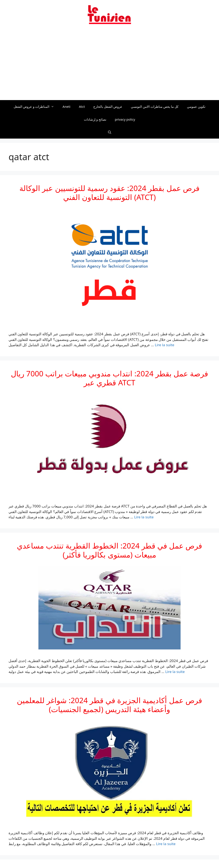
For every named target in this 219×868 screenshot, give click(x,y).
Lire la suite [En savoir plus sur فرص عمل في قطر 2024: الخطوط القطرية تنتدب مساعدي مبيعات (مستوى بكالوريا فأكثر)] (175, 672)
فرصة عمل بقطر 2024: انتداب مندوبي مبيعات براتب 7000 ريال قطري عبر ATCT (110, 378)
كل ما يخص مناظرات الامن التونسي (155, 106)
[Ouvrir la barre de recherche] (109, 132)
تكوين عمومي (196, 106)
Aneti (66, 106)
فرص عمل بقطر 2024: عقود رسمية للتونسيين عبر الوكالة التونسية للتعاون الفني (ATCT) (109, 193)
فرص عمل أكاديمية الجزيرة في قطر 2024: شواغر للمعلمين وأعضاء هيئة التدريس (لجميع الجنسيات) (109, 705)
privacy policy (125, 119)
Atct (82, 106)
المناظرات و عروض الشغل (36, 106)
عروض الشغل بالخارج (108, 106)
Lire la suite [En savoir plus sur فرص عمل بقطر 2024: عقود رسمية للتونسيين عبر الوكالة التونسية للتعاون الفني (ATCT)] (164, 345)
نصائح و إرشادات (95, 119)
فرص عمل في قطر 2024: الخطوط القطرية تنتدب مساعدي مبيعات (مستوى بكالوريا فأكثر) (109, 550)
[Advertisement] (109, 65)
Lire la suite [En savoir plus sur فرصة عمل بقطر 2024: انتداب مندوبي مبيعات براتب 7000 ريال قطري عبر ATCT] (144, 517)
